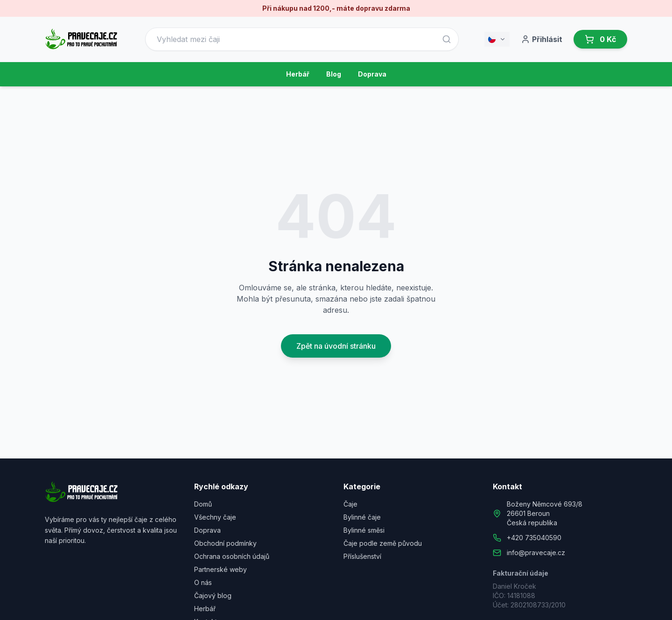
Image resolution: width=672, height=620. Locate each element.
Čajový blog (213, 595)
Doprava (372, 74)
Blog (334, 74)
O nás (203, 582)
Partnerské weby (220, 569)
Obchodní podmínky (225, 543)
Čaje (350, 504)
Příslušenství (362, 556)
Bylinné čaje (362, 517)
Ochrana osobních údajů (232, 556)
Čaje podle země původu (383, 543)
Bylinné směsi (364, 530)
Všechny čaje (215, 517)
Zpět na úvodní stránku (336, 346)
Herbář (298, 74)
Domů (203, 504)
